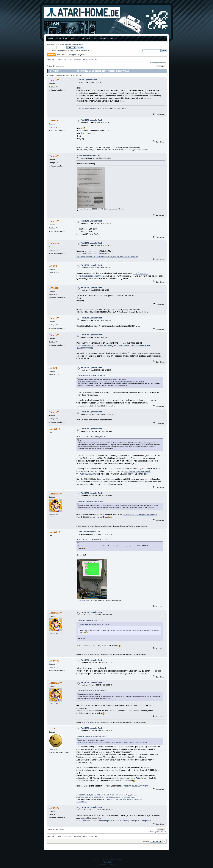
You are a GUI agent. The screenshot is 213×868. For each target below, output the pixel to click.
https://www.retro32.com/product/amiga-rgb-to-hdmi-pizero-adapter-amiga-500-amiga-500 (114, 821)
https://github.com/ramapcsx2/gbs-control (140, 514)
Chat (65, 39)
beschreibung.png (84, 209)
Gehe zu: (146, 841)
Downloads (74, 39)
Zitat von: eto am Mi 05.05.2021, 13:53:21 (90, 620)
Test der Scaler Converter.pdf (88, 108)
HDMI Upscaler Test (88, 80)
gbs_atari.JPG (83, 600)
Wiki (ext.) (86, 39)
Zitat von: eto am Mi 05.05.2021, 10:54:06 (90, 501)
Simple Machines (117, 860)
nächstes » (162, 63)
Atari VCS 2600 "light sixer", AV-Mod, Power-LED (124, 799)
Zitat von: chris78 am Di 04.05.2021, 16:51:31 (91, 437)
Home (50, 39)
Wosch (55, 120)
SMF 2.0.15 (97, 860)
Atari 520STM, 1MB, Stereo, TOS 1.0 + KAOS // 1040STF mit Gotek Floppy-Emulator (107, 795)
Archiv (95, 39)
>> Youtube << (82, 801)
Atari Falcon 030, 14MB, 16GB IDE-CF (90, 797)
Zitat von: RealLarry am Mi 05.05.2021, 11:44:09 (92, 540)
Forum (58, 39)
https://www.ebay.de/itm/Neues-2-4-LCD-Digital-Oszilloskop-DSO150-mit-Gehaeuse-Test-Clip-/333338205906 (111, 382)
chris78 (55, 80)
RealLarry (56, 494)
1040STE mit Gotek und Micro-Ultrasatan (121, 797)
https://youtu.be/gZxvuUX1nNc (137, 786)
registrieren (79, 45)
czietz (54, 266)
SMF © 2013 (106, 860)
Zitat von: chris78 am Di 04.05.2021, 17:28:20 (91, 736)
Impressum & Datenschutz (111, 39)
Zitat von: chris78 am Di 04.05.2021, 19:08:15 (91, 376)
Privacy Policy (107, 862)
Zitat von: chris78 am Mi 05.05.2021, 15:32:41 (91, 691)
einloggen (68, 45)
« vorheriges (153, 63)
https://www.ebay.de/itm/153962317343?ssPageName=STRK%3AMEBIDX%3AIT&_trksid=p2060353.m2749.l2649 (113, 742)
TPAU (54, 729)
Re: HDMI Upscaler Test (91, 120)
